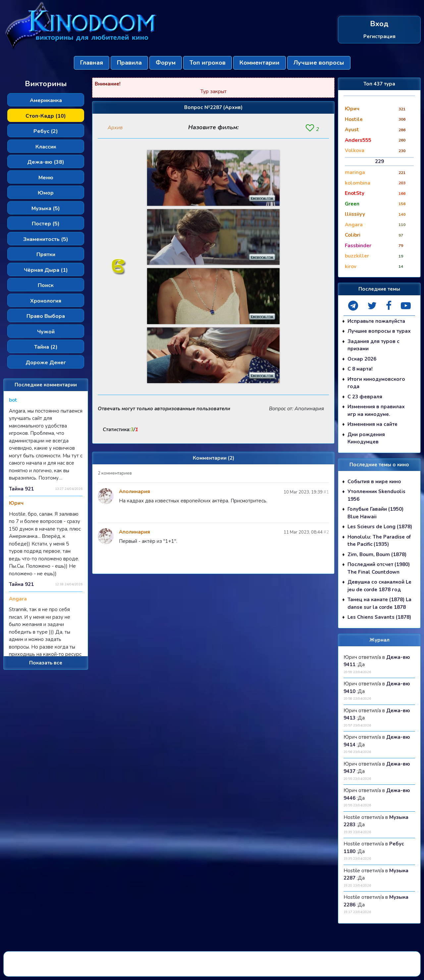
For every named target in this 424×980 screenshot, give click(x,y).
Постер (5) (46, 224)
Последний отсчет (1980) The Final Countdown (379, 568)
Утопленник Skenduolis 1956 (376, 495)
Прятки (46, 255)
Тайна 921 (21, 489)
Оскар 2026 (362, 359)
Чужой (46, 332)
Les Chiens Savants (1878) (379, 617)
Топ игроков (208, 63)
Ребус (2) (46, 131)
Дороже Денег (46, 363)
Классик (46, 147)
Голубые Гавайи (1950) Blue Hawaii (375, 513)
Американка (46, 100)
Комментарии (260, 63)
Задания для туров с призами (373, 345)
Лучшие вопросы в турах (379, 331)
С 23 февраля (365, 397)
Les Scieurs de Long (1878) (380, 527)
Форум (166, 63)
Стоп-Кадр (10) (46, 116)
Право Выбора (46, 316)
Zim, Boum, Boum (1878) (377, 554)
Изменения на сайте (372, 424)
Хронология (46, 301)
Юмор (46, 193)
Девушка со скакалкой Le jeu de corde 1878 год (379, 586)
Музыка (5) (46, 208)
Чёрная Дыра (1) (46, 270)
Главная (92, 63)
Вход (379, 24)
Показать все (46, 663)
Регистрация (379, 36)
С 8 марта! (360, 369)
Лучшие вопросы (319, 63)
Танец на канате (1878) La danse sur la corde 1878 (379, 603)
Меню (46, 178)
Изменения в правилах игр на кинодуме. (376, 410)
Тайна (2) (46, 347)
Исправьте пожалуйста (376, 321)
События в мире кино (374, 482)
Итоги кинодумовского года (376, 383)
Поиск (46, 285)
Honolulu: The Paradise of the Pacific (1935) (379, 541)
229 (379, 161)
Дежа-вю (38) (46, 162)
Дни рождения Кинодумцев (366, 438)
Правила (129, 63)
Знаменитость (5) (46, 239)
